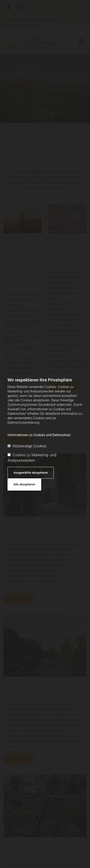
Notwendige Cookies (27, 446)
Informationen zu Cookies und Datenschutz (39, 435)
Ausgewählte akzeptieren (31, 473)
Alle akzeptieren (24, 484)
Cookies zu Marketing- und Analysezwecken (32, 458)
